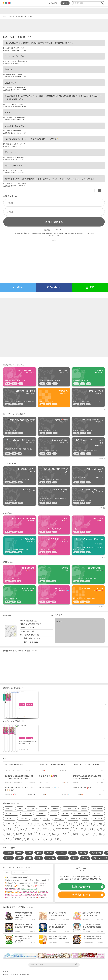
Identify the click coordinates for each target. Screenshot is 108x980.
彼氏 (100, 834)
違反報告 (7, 50)
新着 (19, 853)
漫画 (36, 819)
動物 (70, 824)
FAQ (29, 974)
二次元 (53, 814)
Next (105, 705)
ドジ (37, 824)
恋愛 (39, 853)
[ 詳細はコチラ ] (54, 235)
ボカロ (43, 808)
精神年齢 (49, 824)
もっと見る (101, 557)
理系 (20, 808)
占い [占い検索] (9, 858)
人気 (29, 853)
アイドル (23, 819)
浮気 (80, 824)
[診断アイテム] (20, 426)
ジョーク (61, 853)
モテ (47, 839)
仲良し (9, 808)
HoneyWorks (63, 829)
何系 (64, 834)
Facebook (54, 287)
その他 (83, 853)
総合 (7, 873)
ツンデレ (42, 834)
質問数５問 (96, 853)
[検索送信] (102, 3)
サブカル (50, 858)
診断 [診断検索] (9, 853)
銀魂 (30, 834)
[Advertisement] (54, 26)
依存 (46, 819)
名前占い (11, 17)
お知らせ (24, 974)
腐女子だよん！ (13, 61)
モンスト (88, 834)
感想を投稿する (54, 222)
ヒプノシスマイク (81, 814)
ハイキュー (27, 814)
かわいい (98, 819)
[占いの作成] (81, 895)
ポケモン (41, 814)
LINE (90, 288)
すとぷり (10, 829)
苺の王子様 (97, 808)
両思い (18, 839)
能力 (57, 839)
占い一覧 (102, 409)
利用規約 (47, 229)
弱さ (90, 824)
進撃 (84, 808)
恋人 (54, 834)
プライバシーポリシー (15, 974)
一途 (85, 819)
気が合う (59, 819)
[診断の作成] (81, 887)
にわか (19, 834)
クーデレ (73, 819)
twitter (18, 287)
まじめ (49, 853)
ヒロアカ (46, 829)
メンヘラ (79, 829)
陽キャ (65, 814)
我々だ (55, 808)
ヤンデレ (10, 819)
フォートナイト (70, 808)
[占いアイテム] (20, 377)
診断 (16, 873)
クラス (33, 829)
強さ (91, 829)
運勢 (61, 824)
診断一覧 (102, 459)
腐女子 (76, 834)
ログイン (65, 3)
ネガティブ (98, 814)
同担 (8, 834)
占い (72, 853)
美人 (7, 839)
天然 (100, 824)
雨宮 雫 (10, 131)
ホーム (5, 17)
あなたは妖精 (19, 17)
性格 (22, 829)
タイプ (37, 839)
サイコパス (25, 824)
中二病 (31, 808)
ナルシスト (10, 824)
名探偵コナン (11, 814)
